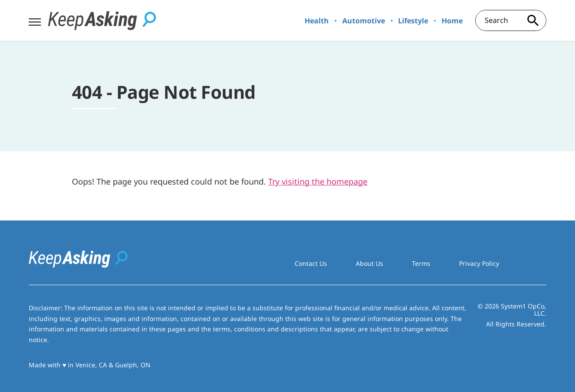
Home (452, 21)
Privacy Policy (479, 263)
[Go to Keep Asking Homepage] (102, 21)
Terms (421, 263)
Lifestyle (413, 21)
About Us (369, 263)
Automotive (364, 21)
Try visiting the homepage (318, 181)
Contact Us (311, 263)
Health (317, 21)
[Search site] (533, 20)
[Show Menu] (35, 20)
